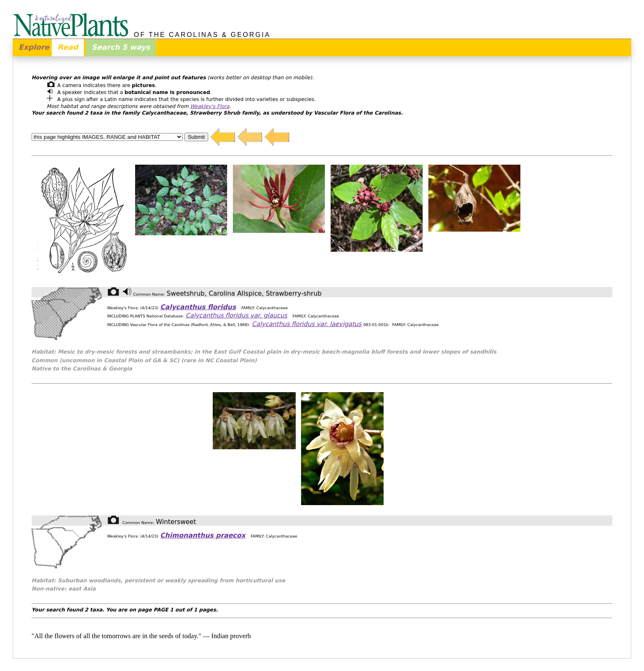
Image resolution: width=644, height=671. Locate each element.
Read (68, 47)
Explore (34, 47)
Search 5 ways (121, 47)
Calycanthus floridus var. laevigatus (307, 324)
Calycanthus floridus (198, 307)
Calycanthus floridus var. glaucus (236, 315)
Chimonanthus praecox (203, 535)
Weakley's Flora (210, 106)
